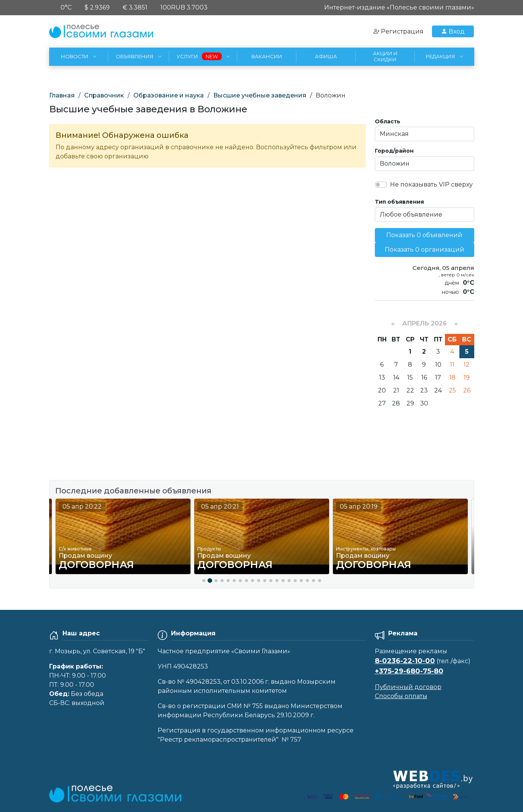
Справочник (104, 95)
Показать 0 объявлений (424, 235)
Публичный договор (408, 687)
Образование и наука (169, 95)
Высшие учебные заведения (260, 95)
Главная (62, 95)
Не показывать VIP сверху (431, 184)
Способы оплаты (401, 696)
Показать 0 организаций (425, 250)
